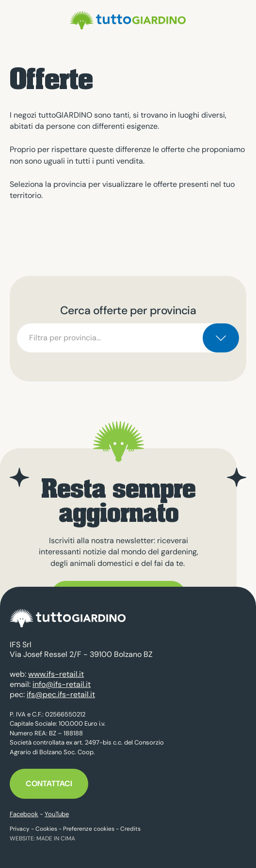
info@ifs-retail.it (62, 684)
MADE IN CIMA (56, 838)
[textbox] (128, 338)
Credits (130, 829)
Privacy (20, 829)
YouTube (57, 814)
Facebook (24, 814)
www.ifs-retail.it (56, 674)
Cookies (46, 829)
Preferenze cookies (89, 829)
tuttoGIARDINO (128, 20)
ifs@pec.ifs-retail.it (61, 694)
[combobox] (128, 338)
